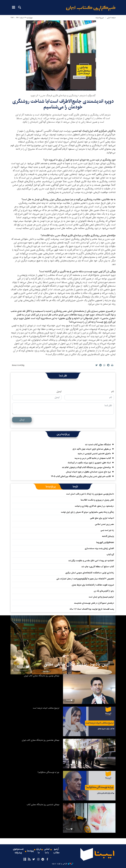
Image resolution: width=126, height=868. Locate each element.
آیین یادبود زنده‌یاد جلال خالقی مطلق (77, 664)
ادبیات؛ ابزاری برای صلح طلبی (102, 518)
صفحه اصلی (111, 18)
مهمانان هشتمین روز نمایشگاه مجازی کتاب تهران (40, 740)
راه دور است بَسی (107, 530)
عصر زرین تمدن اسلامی (104, 524)
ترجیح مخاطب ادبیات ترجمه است (46, 708)
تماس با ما (47, 851)
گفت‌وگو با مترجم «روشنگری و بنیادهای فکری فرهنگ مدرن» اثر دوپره (63, 96)
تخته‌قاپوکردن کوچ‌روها (105, 542)
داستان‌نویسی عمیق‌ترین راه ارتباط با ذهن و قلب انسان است (90, 494)
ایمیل (59, 392)
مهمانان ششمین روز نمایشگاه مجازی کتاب (43, 804)
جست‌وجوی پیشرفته (18, 851)
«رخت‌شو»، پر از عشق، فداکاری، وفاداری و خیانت (94, 506)
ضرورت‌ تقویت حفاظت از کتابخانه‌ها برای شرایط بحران (93, 585)
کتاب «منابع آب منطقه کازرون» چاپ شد (98, 567)
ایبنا (91, 8)
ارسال (22, 420)
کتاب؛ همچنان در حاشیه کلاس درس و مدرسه (93, 458)
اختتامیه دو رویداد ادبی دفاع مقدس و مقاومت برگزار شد (91, 561)
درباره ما (39, 851)
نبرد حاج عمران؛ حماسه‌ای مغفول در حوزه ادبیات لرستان (88, 472)
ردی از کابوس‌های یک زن (104, 591)
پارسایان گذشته (108, 536)
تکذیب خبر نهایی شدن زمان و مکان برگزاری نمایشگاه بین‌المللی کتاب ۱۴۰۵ (81, 476)
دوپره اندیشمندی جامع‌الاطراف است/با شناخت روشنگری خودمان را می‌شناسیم (63, 104)
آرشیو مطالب (56, 851)
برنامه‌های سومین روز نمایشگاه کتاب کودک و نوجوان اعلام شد (86, 467)
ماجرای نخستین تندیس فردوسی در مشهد (94, 454)
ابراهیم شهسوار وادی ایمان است (101, 597)
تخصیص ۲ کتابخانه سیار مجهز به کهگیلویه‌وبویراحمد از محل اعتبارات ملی (85, 579)
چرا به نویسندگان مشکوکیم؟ (48, 772)
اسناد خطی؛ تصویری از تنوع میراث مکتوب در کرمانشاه (89, 463)
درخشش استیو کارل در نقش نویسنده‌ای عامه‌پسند (94, 603)
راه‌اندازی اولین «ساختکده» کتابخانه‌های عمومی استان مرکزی (90, 573)
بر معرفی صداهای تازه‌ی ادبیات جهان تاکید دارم (92, 449)
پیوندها (30, 851)
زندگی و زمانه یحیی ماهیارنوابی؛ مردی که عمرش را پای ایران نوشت (87, 512)
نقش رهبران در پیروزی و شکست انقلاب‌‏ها (97, 500)
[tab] (75, 487)
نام (113, 392)
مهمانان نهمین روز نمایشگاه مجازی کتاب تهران (42, 676)
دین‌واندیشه (100, 18)
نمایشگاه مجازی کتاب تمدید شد (98, 445)
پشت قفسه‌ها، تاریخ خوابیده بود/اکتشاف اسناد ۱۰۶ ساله (92, 609)
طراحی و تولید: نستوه (63, 864)
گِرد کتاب (110, 555)
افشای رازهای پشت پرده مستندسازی (99, 548)
